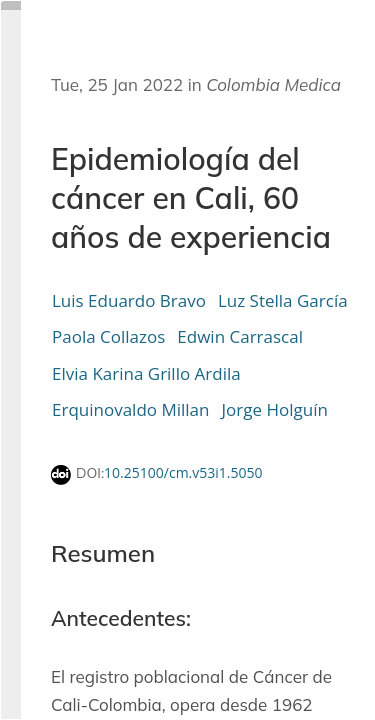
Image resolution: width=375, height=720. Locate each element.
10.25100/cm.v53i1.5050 (183, 472)
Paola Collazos (108, 336)
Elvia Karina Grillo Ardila (146, 373)
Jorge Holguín (274, 409)
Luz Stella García (283, 300)
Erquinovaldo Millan (130, 409)
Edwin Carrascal (240, 336)
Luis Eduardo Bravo (129, 300)
